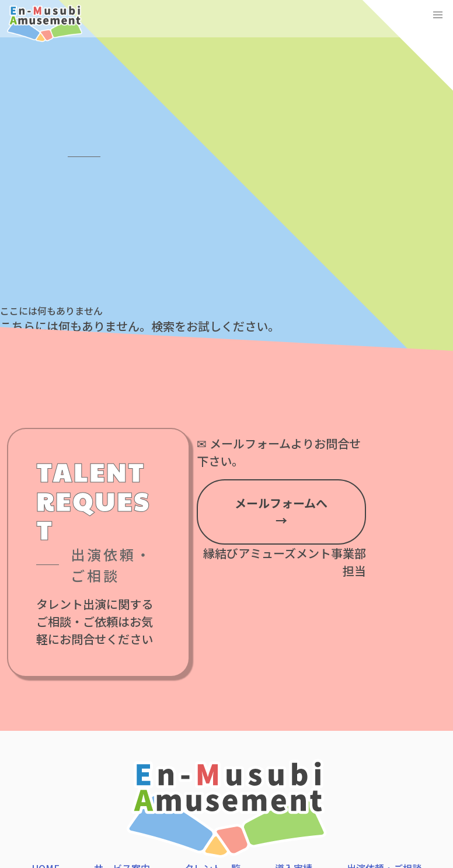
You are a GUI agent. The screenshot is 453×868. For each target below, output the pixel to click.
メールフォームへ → (281, 512)
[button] (438, 15)
